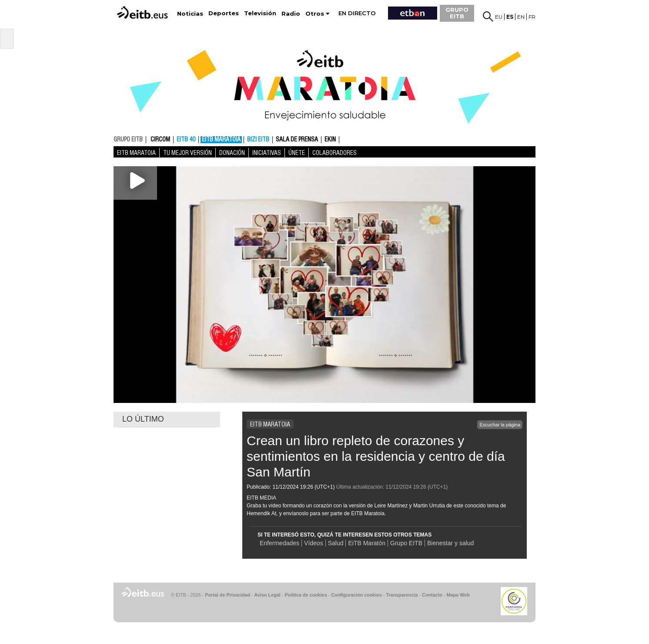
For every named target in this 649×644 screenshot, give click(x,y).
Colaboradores (335, 153)
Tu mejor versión (187, 153)
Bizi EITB (258, 140)
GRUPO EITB (457, 13)
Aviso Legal (268, 595)
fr (532, 17)
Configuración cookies (356, 595)
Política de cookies (306, 595)
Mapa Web (458, 595)
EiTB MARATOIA (221, 140)
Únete (297, 153)
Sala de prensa (297, 140)
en (521, 17)
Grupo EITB (406, 543)
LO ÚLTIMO (143, 419)
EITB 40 (186, 140)
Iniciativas (267, 153)
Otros (315, 14)
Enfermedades (279, 543)
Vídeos (314, 543)
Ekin (330, 140)
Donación (232, 153)
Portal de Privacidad (227, 595)
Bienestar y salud (450, 543)
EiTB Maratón (367, 543)
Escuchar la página (500, 425)
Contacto (432, 595)
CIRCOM (160, 140)
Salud (336, 543)
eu (499, 17)
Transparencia (402, 595)
